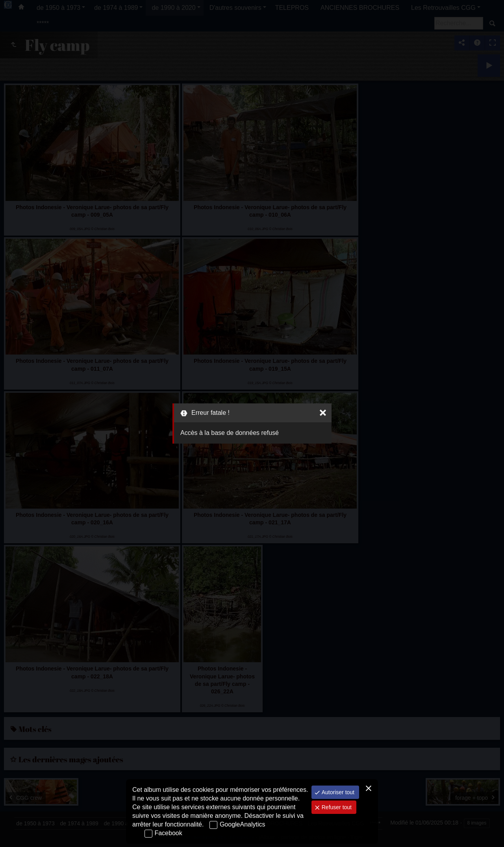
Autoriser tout (337, 792)
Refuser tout (336, 807)
